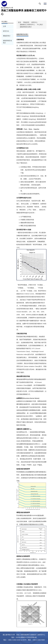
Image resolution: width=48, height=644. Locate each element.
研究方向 (6, 31)
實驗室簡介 (7, 36)
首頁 (19, 22)
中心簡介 (40, 25)
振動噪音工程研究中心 (27, 25)
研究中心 (34, 22)
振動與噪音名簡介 (7, 42)
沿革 (4, 26)
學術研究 (26, 22)
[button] (40, 4)
